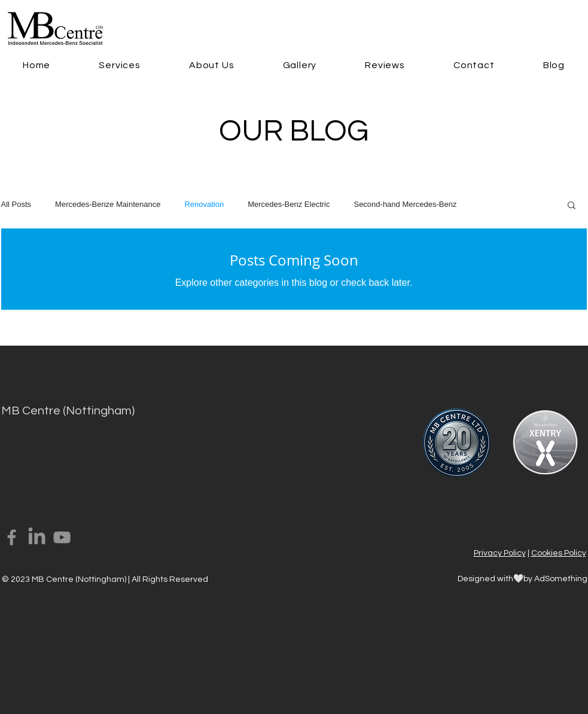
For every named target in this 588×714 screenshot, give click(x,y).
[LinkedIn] (37, 537)
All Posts (16, 204)
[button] (120, 65)
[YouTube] (62, 537)
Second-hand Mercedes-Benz (405, 204)
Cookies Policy (559, 553)
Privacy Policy (500, 553)
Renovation (204, 204)
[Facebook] (12, 537)
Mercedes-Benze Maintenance (108, 204)
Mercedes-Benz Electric (289, 204)
